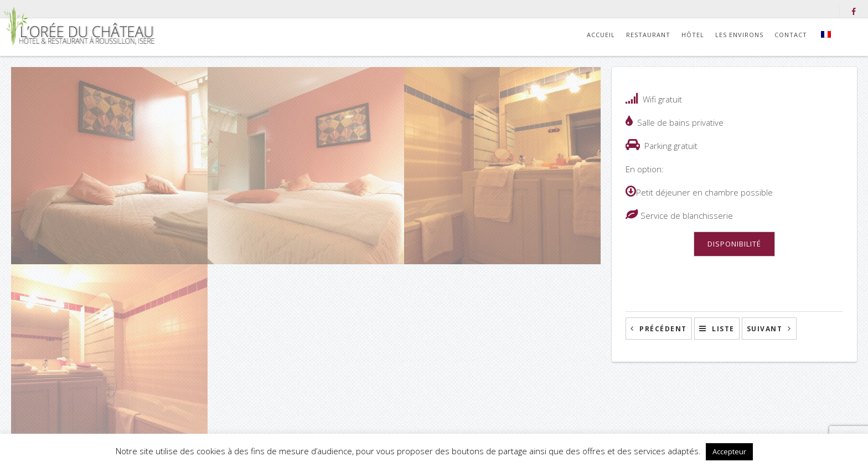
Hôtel (693, 35)
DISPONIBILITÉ (734, 244)
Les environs (739, 35)
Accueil (601, 35)
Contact (791, 35)
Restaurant (648, 35)
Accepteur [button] (729, 451)
